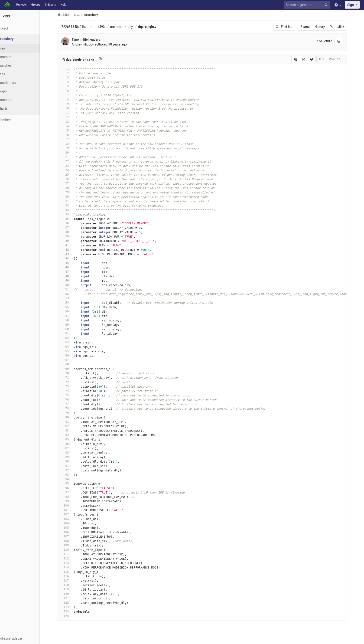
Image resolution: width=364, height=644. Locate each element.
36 (70, 223)
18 (70, 144)
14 (70, 126)
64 (70, 347)
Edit (327, 59)
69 (70, 369)
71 (70, 378)
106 (70, 532)
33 (70, 210)
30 (70, 197)
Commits (16, 57)
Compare (16, 100)
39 (70, 236)
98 (70, 497)
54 (70, 302)
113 (70, 563)
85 (70, 439)
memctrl (122, 27)
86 (70, 444)
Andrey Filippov (88, 44)
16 (70, 135)
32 (70, 205)
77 (70, 404)
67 (70, 360)
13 (70, 122)
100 (70, 505)
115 (70, 572)
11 (70, 113)
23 (70, 166)
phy (136, 27)
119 (70, 589)
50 (70, 285)
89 (70, 457)
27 (70, 183)
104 (70, 523)
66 (70, 355)
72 (70, 382)
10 (70, 108)
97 (70, 492)
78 (70, 408)
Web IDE (340, 59)
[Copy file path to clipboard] (106, 59)
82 (70, 426)
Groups (36, 5)
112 (70, 558)
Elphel (69, 15)
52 (70, 294)
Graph (14, 91)
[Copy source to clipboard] (301, 59)
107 (70, 536)
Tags (13, 74)
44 (70, 258)
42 (70, 250)
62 (70, 338)
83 (70, 430)
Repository (97, 15)
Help (63, 5)
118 (70, 585)
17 (70, 139)
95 (70, 483)
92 (70, 470)
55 (70, 307)
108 (70, 541)
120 (70, 594)
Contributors (18, 83)
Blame (311, 27)
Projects (21, 5)
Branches (16, 65)
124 (70, 611)
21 (70, 157)
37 (70, 227)
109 (70, 545)
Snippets (50, 5)
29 (70, 192)
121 (70, 598)
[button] (25, 638)
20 (70, 152)
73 (70, 386)
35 (70, 219)
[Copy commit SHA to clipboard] (344, 41)
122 (70, 603)
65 (70, 351)
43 (70, 254)
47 (70, 272)
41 (70, 245)
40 (70, 241)
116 (70, 576)
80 (70, 417)
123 (70, 607)
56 (70, 311)
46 (70, 267)
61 (70, 333)
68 (70, 364)
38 (70, 232)
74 (70, 391)
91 (70, 466)
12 (70, 117)
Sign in (352, 5)
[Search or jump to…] (308, 5)
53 (70, 298)
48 (70, 276)
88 (70, 453)
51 (70, 289)
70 (70, 373)
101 (70, 510)
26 (70, 179)
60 (70, 329)
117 (70, 580)
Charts (14, 108)
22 (70, 161)
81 (70, 422)
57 (70, 316)
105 (70, 528)
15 (70, 130)
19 (70, 148)
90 (70, 461)
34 (70, 214)
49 (70, 280)
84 (70, 435)
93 (70, 475)
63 (70, 342)
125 (70, 616)
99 (70, 501)
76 (70, 400)
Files (13, 48)
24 (70, 170)
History (325, 27)
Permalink (343, 27)
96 (70, 488)
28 (70, 188)
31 (70, 201)
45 (70, 263)
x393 (107, 27)
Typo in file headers (92, 39)
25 (70, 175)
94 (70, 479)
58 (70, 320)
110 (70, 550)
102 (70, 514)
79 (70, 413)
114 (70, 567)
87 (70, 448)
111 (70, 554)
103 (70, 519)
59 (70, 325)
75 (70, 395)
